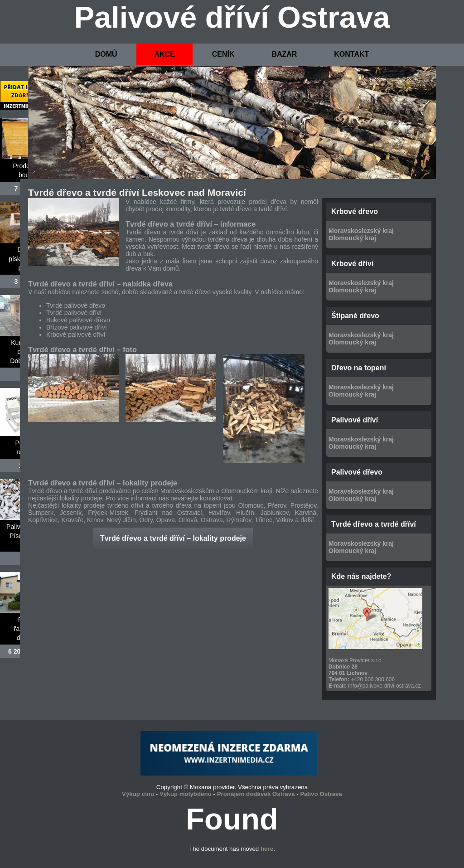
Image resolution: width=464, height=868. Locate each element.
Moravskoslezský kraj (361, 231)
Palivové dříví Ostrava (232, 17)
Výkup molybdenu (186, 794)
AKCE (164, 54)
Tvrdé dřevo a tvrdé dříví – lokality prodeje (173, 538)
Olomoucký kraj (352, 238)
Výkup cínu (138, 794)
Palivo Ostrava (321, 794)
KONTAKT (351, 54)
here (267, 849)
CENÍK (223, 54)
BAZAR (284, 54)
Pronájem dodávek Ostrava (256, 794)
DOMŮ (106, 54)
